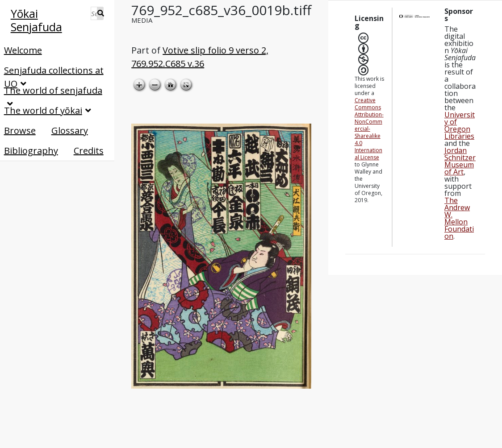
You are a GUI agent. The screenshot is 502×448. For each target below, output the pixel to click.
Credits (89, 151)
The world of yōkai (43, 110)
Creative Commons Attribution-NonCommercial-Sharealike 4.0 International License (369, 129)
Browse (20, 131)
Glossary (70, 131)
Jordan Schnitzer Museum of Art (460, 161)
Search (100, 13)
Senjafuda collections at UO (54, 71)
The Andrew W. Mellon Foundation (459, 218)
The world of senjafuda (53, 90)
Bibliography (31, 151)
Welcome (23, 50)
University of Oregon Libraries (460, 125)
